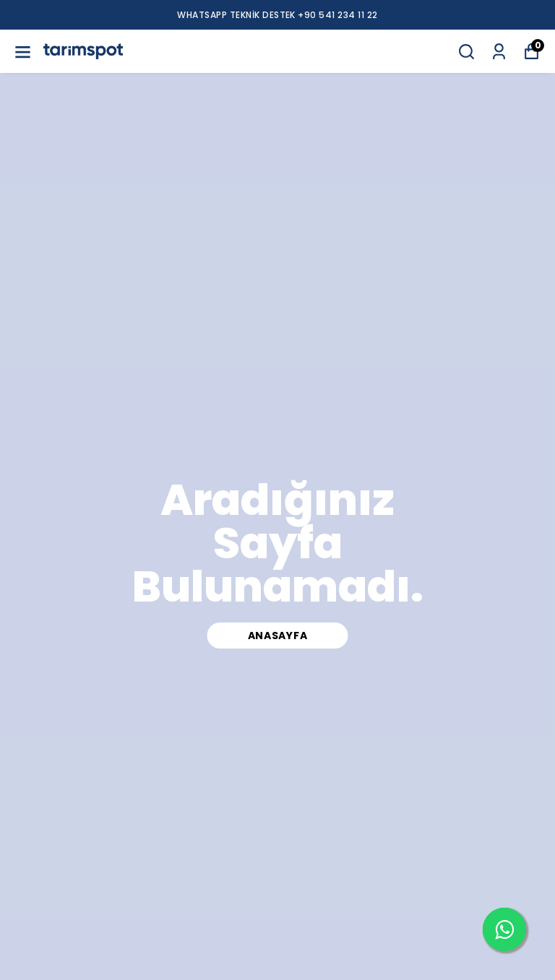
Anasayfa (278, 636)
